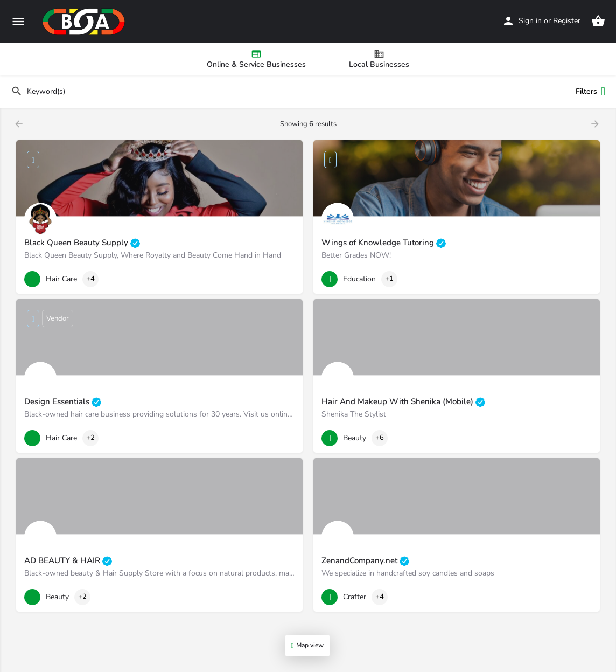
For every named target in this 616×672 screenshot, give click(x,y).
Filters (590, 92)
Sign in (530, 21)
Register (567, 21)
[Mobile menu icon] (18, 22)
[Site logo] (85, 22)
